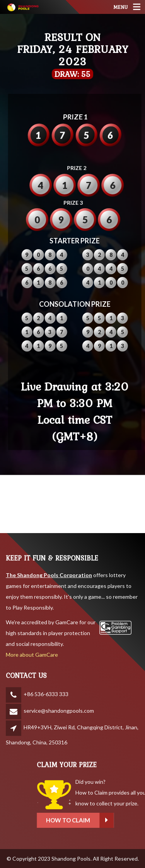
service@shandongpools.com (59, 711)
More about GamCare (32, 655)
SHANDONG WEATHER (72, 504)
